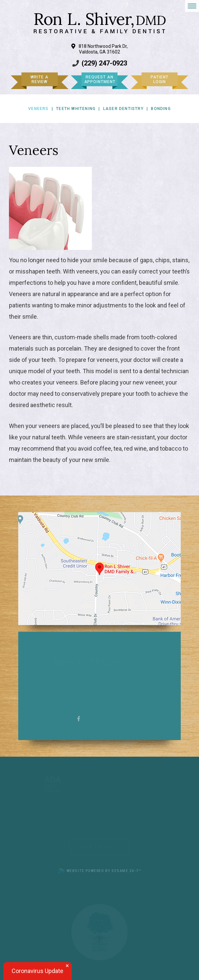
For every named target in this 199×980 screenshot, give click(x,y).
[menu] (192, 6)
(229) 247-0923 (104, 63)
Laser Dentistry (123, 109)
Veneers (38, 109)
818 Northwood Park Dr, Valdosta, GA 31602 (99, 49)
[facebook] (78, 718)
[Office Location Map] (99, 569)
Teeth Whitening (76, 109)
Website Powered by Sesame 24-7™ (100, 871)
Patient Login (159, 79)
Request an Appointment (100, 79)
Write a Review (39, 79)
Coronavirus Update (37, 971)
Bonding (161, 109)
